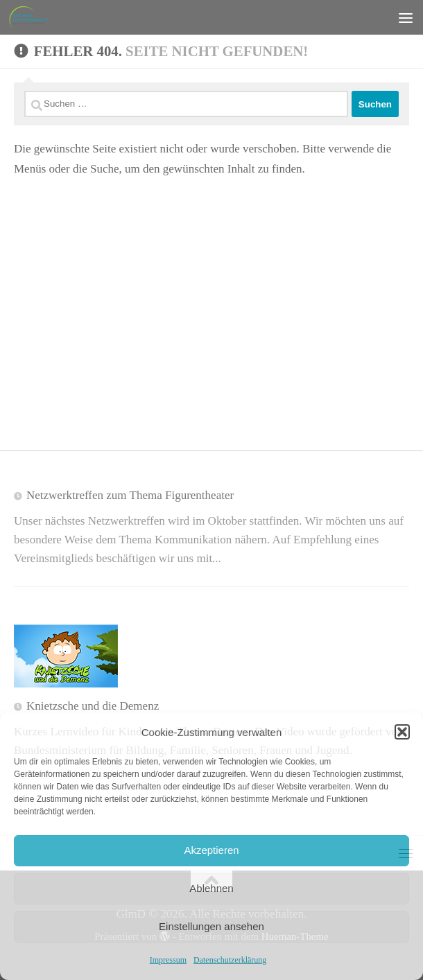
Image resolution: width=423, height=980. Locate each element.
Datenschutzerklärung (230, 960)
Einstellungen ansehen (211, 926)
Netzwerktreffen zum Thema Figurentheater (130, 495)
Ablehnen (211, 888)
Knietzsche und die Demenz (93, 706)
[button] (402, 732)
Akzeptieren (211, 850)
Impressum (168, 960)
